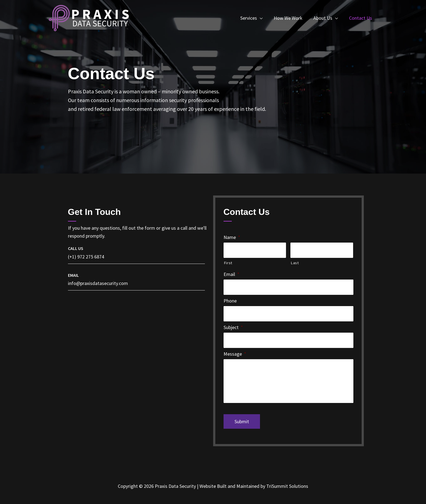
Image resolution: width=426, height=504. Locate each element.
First (228, 263)
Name (232, 237)
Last (295, 263)
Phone (230, 301)
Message (235, 354)
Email (231, 274)
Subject (233, 327)
